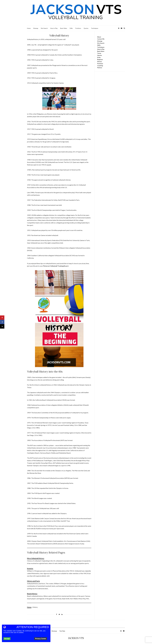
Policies (100, 68)
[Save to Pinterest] (2, 318)
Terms (99, 53)
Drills (71, 28)
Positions (78, 28)
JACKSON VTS (76, 638)
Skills (99, 45)
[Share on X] (2, 326)
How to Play (54, 28)
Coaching (100, 66)
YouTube (62, 631)
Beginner (100, 60)
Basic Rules (64, 28)
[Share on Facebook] (2, 322)
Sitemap (36, 28)
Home (29, 28)
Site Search (44, 28)
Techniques (95, 28)
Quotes (86, 28)
